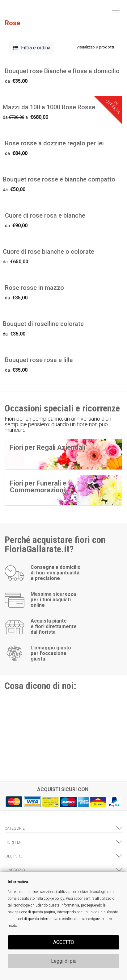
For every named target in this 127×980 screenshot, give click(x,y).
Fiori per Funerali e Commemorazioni (38, 487)
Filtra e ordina (32, 48)
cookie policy (54, 899)
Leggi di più (64, 961)
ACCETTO (64, 942)
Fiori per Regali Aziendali (48, 447)
